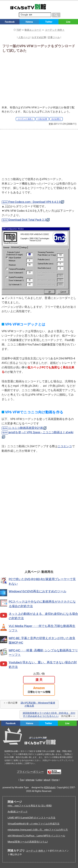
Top (22, 780)
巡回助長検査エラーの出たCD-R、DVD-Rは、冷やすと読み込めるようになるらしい (49, 714)
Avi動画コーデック (18, 812)
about (47, 780)
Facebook (10, 22)
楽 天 (39, 680)
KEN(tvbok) (50, 787)
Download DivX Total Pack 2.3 (27, 220)
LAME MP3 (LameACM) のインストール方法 (31, 818)
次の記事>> (56, 119)
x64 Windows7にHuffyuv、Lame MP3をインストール (36, 836)
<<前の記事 (42, 119)
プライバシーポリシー (30, 772)
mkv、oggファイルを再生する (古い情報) (30, 806)
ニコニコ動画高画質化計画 (26, 428)
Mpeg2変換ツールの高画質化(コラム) (28, 842)
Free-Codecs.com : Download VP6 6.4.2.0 (35, 202)
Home (55, 780)
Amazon (39, 690)
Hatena (29, 22)
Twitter (49, 22)
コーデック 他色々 (25, 119)
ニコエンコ (65, 446)
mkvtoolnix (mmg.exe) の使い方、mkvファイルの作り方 (38, 830)
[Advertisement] (39, 78)
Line (68, 22)
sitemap (30, 780)
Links (39, 780)
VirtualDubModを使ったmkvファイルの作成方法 (34, 824)
